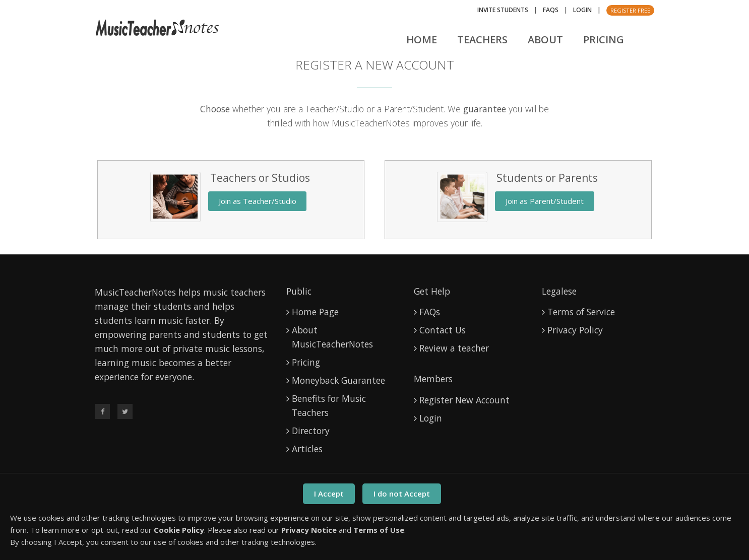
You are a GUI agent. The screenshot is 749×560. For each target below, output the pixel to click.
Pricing (604, 40)
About (545, 40)
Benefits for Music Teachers (329, 405)
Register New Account (464, 400)
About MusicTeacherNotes (332, 337)
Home (422, 40)
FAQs (551, 10)
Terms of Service (581, 312)
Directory (311, 431)
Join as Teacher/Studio (258, 201)
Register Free (630, 10)
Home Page (315, 312)
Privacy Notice (309, 530)
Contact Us (443, 330)
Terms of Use (379, 530)
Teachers (482, 40)
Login (582, 10)
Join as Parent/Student (545, 201)
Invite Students (503, 10)
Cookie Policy (179, 530)
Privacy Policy (575, 330)
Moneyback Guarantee (338, 380)
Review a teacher (454, 348)
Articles (307, 449)
